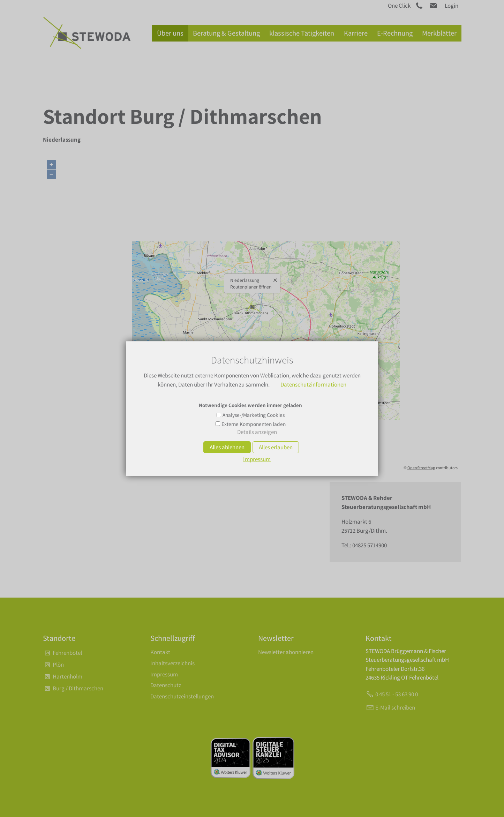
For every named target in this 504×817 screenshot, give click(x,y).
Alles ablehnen (227, 447)
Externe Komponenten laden (254, 424)
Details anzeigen (257, 432)
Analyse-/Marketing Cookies (254, 415)
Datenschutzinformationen (313, 384)
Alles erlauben (276, 447)
